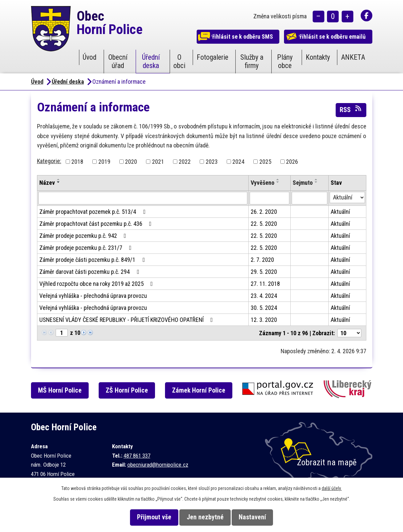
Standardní (333, 17)
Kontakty (318, 57)
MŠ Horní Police (62, 390)
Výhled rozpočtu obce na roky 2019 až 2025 (97, 284)
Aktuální (340, 212)
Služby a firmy (252, 61)
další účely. (332, 488)
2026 (292, 162)
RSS (351, 109)
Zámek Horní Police (204, 390)
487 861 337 (137, 456)
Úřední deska (151, 61)
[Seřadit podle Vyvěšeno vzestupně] (278, 179)
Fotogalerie (212, 57)
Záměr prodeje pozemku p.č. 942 (84, 236)
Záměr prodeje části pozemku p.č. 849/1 (93, 260)
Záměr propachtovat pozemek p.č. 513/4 (94, 212)
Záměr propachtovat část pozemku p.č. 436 (97, 224)
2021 (158, 162)
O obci (179, 61)
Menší (318, 17)
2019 (104, 162)
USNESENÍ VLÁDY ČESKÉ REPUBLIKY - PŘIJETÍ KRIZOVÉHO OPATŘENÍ (127, 320)
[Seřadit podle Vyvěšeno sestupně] (278, 182)
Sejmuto (303, 183)
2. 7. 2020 (262, 260)
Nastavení (258, 517)
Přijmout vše (148, 517)
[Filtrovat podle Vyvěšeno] (270, 198)
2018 (77, 162)
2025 (265, 162)
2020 (131, 162)
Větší (347, 17)
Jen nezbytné (205, 517)
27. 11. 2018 (265, 284)
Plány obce (285, 61)
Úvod (89, 57)
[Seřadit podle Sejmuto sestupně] (316, 182)
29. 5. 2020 (264, 272)
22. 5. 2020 (264, 224)
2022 (185, 162)
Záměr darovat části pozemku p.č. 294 (90, 272)
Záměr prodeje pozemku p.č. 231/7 (87, 248)
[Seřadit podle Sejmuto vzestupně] (316, 179)
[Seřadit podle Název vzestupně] (59, 179)
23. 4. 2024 (264, 296)
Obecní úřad (118, 61)
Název (47, 183)
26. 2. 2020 (264, 212)
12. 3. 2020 (264, 320)
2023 (212, 162)
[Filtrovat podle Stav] (347, 197)
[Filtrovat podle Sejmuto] (309, 198)
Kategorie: (49, 161)
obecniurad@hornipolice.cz (158, 465)
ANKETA (353, 57)
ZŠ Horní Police (131, 390)
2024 (238, 162)
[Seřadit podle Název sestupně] (59, 182)
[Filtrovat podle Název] (143, 198)
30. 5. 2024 (264, 308)
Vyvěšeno (262, 183)
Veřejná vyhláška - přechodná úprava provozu (93, 296)
